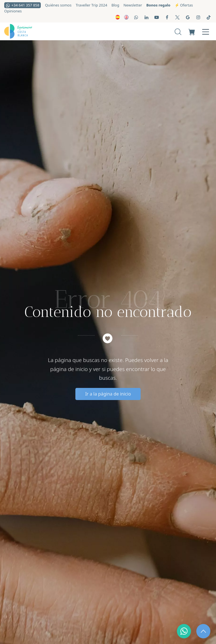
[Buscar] (178, 31)
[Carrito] (192, 31)
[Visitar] (137, 17)
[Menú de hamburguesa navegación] (206, 31)
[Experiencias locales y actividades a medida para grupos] (47, 31)
